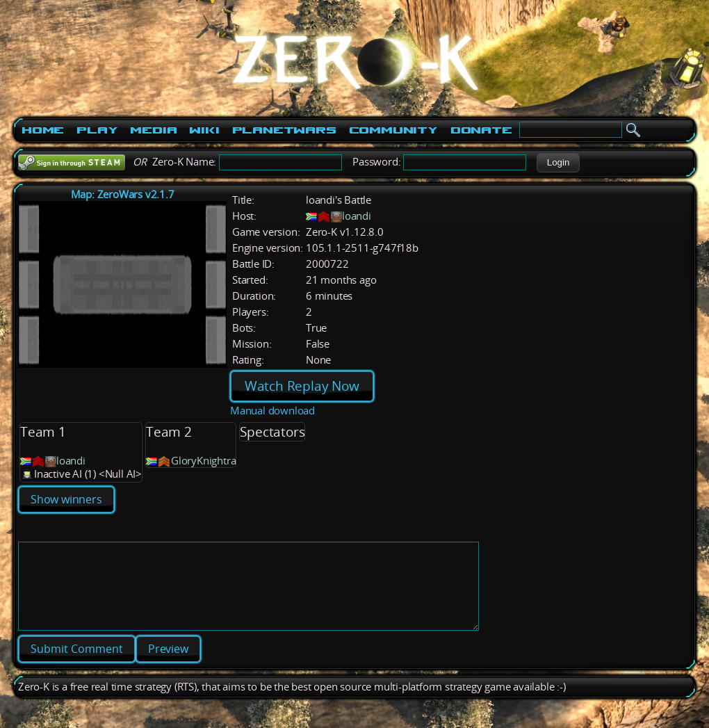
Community (393, 130)
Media (153, 130)
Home (43, 130)
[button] (558, 163)
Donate (481, 130)
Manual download (272, 411)
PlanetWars (284, 130)
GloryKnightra (203, 461)
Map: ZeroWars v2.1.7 (123, 194)
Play (97, 130)
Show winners (66, 499)
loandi (357, 216)
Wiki (204, 130)
